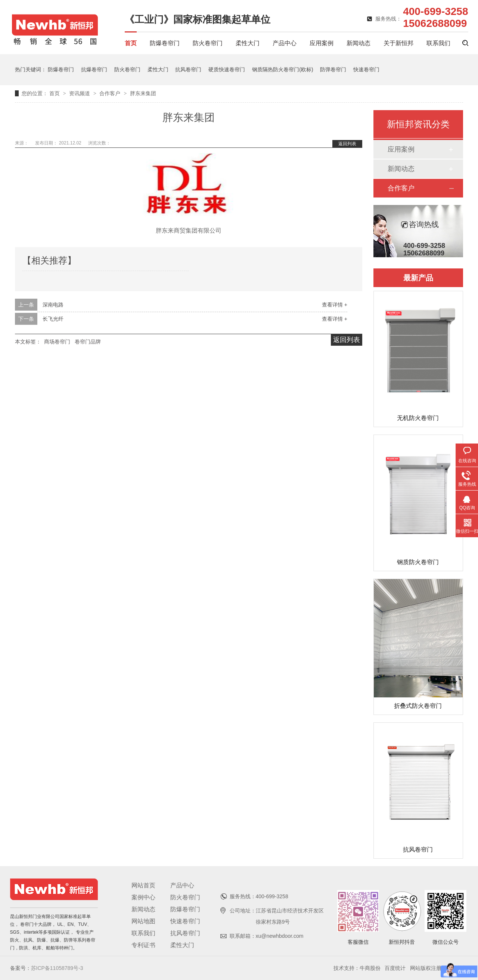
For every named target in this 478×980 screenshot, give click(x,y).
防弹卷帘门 (333, 69)
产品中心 (285, 43)
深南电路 (53, 305)
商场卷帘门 (57, 342)
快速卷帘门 (366, 69)
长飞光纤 (53, 319)
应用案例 (322, 43)
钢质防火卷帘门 (418, 562)
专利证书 (143, 945)
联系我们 (438, 43)
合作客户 (111, 93)
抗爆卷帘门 (94, 69)
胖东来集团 (143, 93)
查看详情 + (335, 305)
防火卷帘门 (208, 43)
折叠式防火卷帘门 (418, 706)
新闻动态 (358, 43)
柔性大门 (248, 43)
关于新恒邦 (398, 43)
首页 (131, 43)
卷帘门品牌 (88, 342)
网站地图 (143, 921)
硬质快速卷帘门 (227, 69)
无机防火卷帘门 (418, 418)
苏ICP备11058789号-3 (57, 968)
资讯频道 (80, 93)
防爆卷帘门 (165, 43)
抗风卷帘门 (188, 69)
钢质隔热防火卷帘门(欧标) (283, 69)
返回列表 (347, 144)
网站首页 (143, 885)
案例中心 (143, 897)
